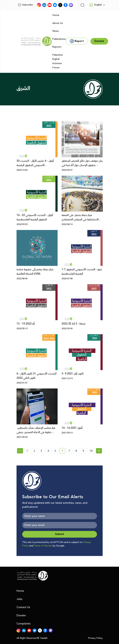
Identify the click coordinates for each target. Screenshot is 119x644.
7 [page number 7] (69, 451)
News (55, 31)
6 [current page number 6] (63, 451)
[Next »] (99, 451)
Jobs (19, 599)
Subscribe (25, 5)
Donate (21, 615)
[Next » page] (99, 451)
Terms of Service (43, 546)
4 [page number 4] (48, 451)
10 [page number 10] (91, 451)
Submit (60, 534)
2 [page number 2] (34, 451)
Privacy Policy (95, 638)
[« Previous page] (20, 451)
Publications (59, 39)
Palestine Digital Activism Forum (57, 61)
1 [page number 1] (27, 451)
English (96, 5)
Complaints (24, 624)
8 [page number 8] (76, 451)
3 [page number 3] (41, 451)
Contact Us (23, 607)
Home (56, 15)
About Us (58, 23)
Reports (57, 47)
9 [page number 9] (83, 451)
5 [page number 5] (55, 451)
